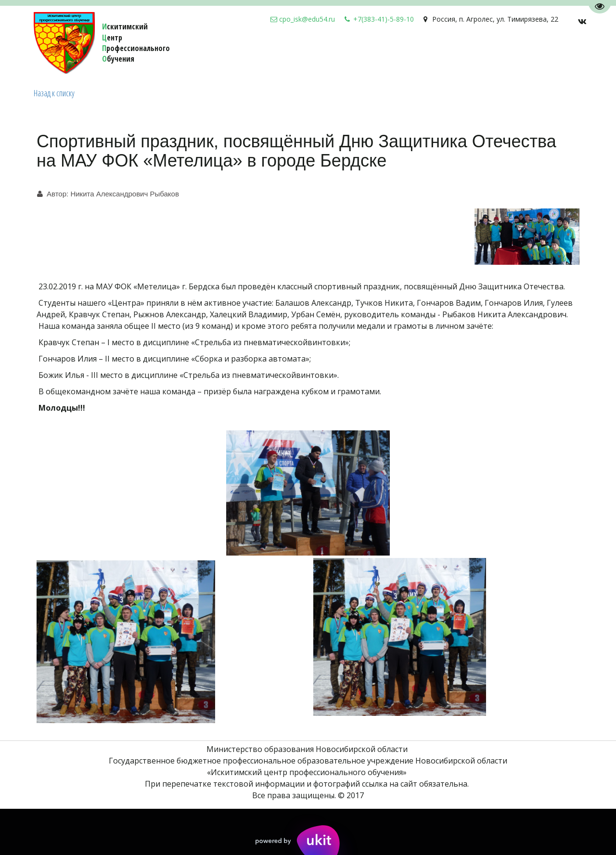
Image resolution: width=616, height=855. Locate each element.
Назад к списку (54, 93)
